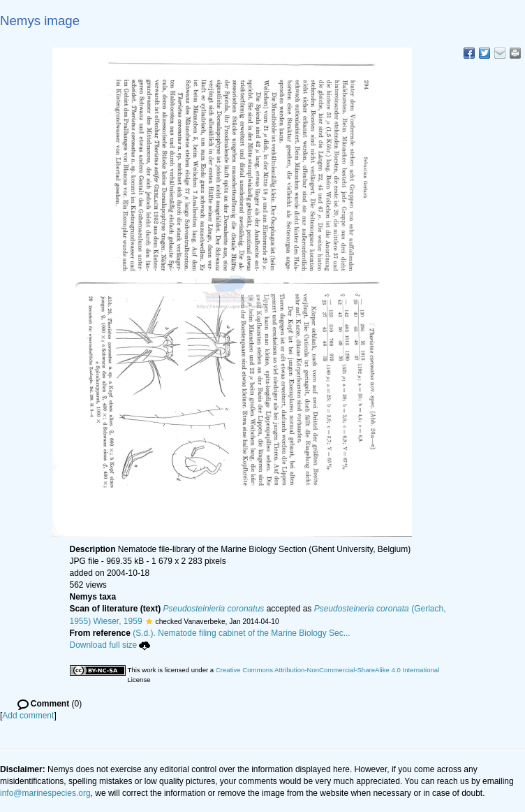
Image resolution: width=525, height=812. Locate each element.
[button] (149, 621)
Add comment (28, 716)
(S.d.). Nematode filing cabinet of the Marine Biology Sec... (242, 633)
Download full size (110, 645)
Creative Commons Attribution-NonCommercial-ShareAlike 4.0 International (327, 670)
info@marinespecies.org (45, 793)
